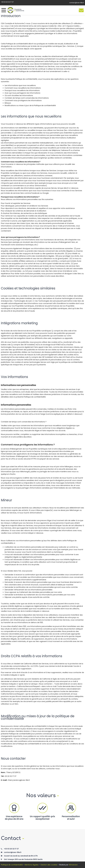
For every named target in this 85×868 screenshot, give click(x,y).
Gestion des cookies (49, 865)
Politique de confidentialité (12, 865)
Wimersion (73, 865)
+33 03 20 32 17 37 (7, 2)
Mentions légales (32, 865)
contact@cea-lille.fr (77, 3)
